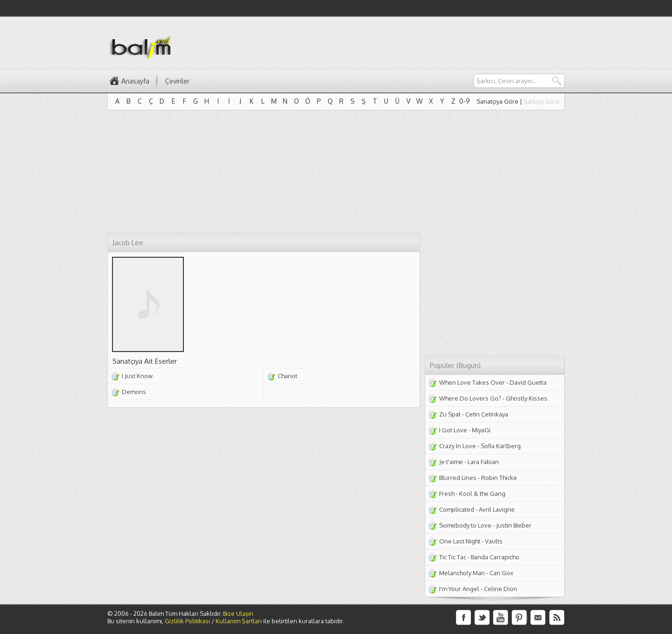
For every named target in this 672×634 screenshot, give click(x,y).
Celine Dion (500, 589)
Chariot (287, 376)
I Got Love (453, 430)
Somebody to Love (465, 525)
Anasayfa (135, 81)
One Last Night (460, 541)
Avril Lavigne (497, 509)
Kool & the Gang (482, 493)
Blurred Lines (458, 478)
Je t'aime (451, 462)
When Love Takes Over (472, 382)
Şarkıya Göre (542, 101)
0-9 (465, 101)
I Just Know (137, 376)
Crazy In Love (458, 446)
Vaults (494, 541)
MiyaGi (481, 430)
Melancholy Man (462, 573)
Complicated (457, 509)
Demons (134, 392)
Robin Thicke (499, 478)
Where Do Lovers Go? (470, 398)
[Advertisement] (395, 42)
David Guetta (528, 382)
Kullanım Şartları (239, 621)
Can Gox (501, 573)
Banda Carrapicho (495, 557)
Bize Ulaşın (238, 613)
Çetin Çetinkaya (487, 414)
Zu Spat (450, 414)
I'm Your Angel (459, 589)
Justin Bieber (514, 525)
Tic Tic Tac (453, 557)
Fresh (447, 493)
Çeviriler (177, 81)
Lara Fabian (483, 462)
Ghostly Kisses (527, 398)
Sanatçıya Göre (497, 101)
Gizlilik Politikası (187, 621)
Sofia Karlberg (501, 446)
